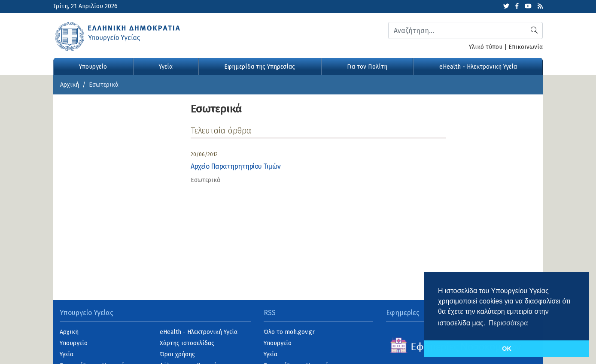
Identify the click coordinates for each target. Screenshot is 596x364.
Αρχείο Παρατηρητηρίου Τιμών (236, 166)
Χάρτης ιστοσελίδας (187, 343)
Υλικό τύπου (486, 47)
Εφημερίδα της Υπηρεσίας (260, 67)
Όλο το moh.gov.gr (289, 332)
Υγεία (166, 67)
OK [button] (507, 349)
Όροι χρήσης (177, 354)
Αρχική (70, 85)
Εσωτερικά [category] (205, 180)
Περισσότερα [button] (508, 323)
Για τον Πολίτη (367, 67)
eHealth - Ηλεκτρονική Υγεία (478, 67)
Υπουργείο (93, 67)
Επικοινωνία (526, 47)
